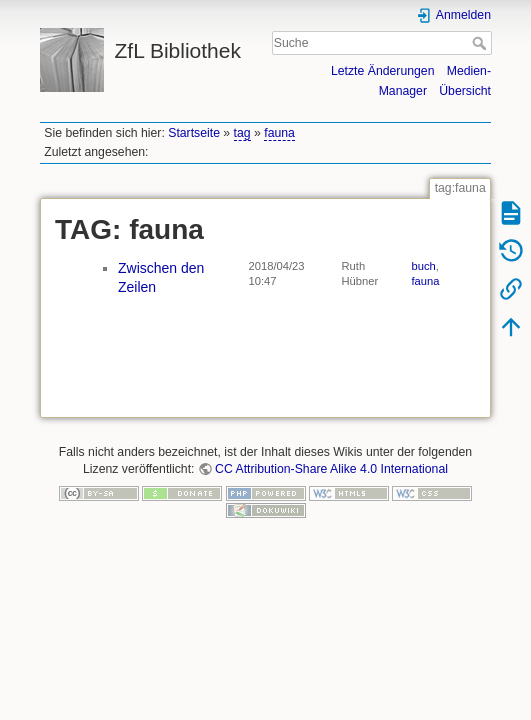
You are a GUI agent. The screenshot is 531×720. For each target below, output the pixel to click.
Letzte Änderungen (383, 71)
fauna (279, 133)
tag (242, 133)
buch (424, 266)
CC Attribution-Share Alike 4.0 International (331, 469)
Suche (481, 43)
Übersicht (465, 91)
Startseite (194, 133)
